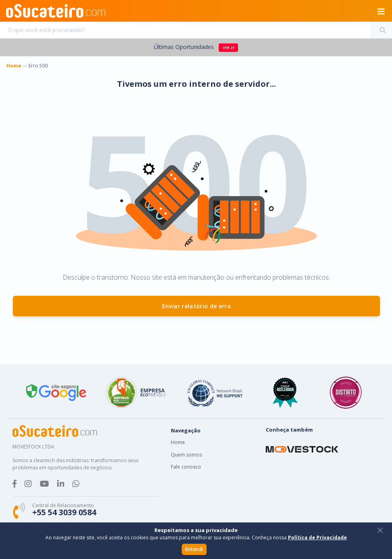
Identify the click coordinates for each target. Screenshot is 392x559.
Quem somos (186, 455)
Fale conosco (186, 467)
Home (178, 442)
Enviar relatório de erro (196, 306)
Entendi (194, 549)
